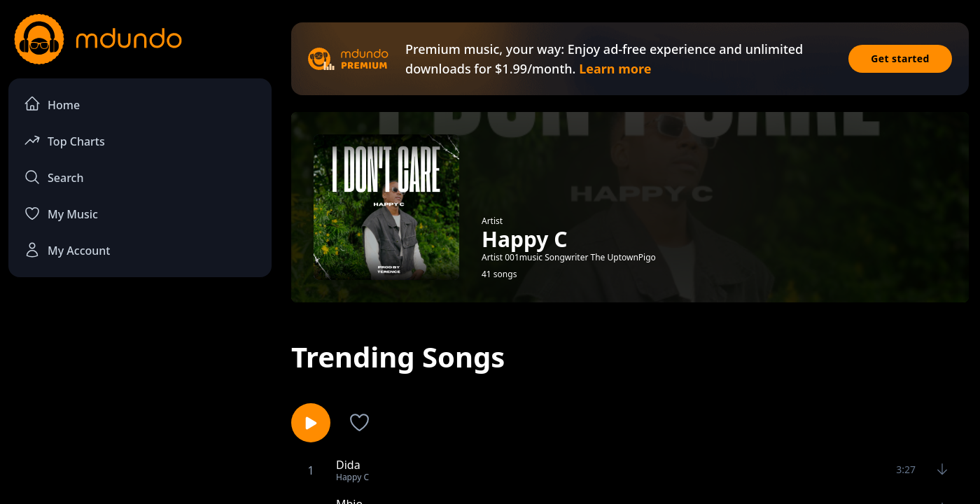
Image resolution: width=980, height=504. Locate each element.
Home (52, 104)
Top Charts (64, 140)
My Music (61, 213)
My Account (67, 250)
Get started (900, 58)
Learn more (615, 69)
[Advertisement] (140, 403)
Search (54, 177)
